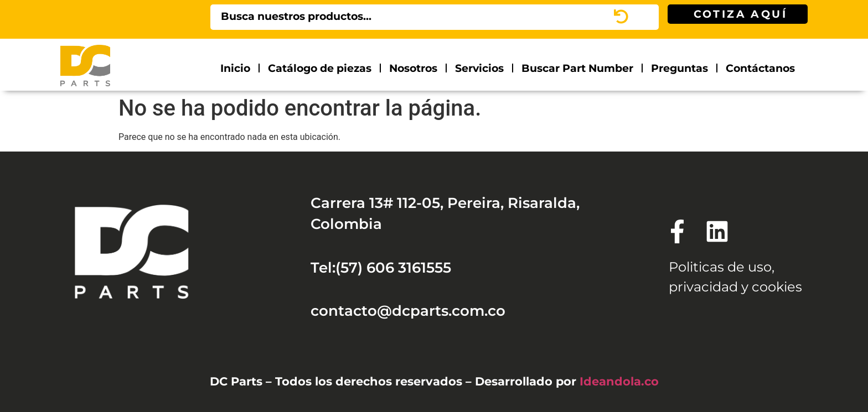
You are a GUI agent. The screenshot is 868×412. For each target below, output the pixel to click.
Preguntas (680, 68)
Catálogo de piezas (320, 68)
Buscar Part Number (577, 68)
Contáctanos (760, 68)
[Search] (644, 17)
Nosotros (413, 68)
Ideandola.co (619, 381)
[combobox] (420, 17)
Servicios (479, 68)
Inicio (235, 68)
